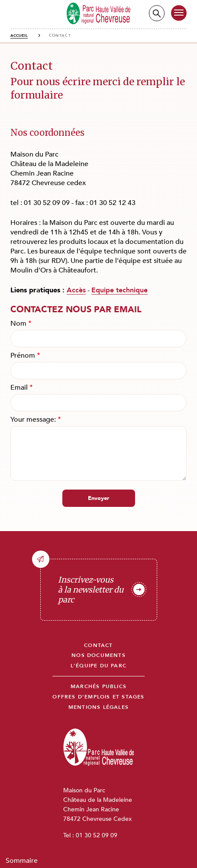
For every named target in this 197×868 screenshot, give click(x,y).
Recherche (157, 13)
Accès (76, 290)
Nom (18, 323)
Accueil (19, 35)
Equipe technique (119, 290)
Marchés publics (98, 687)
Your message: (33, 420)
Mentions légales (98, 707)
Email (19, 388)
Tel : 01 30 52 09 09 (90, 835)
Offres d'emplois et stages (98, 697)
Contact (98, 645)
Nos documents (98, 655)
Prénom (23, 356)
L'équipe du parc (98, 666)
